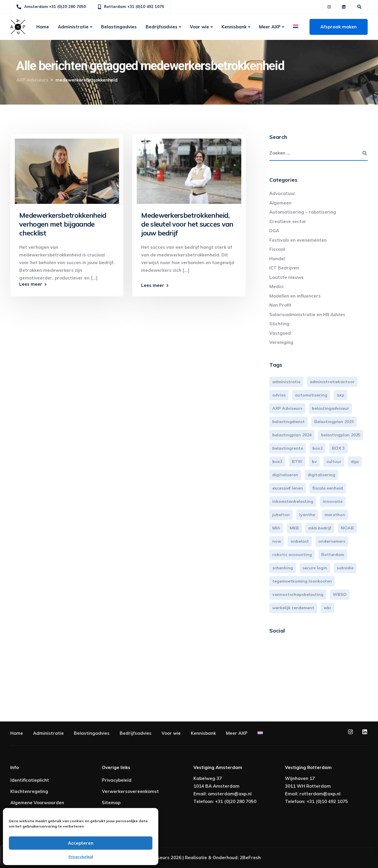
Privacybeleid (81, 857)
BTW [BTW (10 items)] (297, 461)
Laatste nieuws (286, 277)
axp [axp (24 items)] (340, 395)
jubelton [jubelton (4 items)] (281, 515)
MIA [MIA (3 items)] (276, 528)
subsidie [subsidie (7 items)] (345, 568)
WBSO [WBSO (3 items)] (340, 594)
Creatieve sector (288, 221)
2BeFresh (250, 858)
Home (43, 27)
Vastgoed (280, 333)
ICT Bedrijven (284, 268)
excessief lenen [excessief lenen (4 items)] (288, 488)
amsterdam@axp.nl (230, 794)
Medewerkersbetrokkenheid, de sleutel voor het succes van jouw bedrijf (187, 224)
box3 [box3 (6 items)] (277, 461)
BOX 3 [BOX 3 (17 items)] (338, 448)
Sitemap (111, 803)
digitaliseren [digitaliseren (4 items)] (285, 475)
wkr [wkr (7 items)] (328, 608)
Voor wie (199, 27)
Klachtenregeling (29, 791)
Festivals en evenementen (298, 240)
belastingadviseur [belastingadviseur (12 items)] (330, 408)
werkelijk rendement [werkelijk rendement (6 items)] (293, 608)
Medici (276, 286)
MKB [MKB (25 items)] (294, 528)
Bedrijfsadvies (162, 27)
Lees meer (31, 284)
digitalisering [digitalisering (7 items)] (321, 475)
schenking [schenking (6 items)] (283, 568)
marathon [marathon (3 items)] (335, 515)
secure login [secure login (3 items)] (315, 568)
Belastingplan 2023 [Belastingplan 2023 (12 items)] (334, 422)
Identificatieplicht (30, 780)
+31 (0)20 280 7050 (236, 801)
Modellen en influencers (295, 296)
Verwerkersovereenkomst (130, 791)
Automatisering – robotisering (303, 212)
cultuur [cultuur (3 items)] (334, 461)
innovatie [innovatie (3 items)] (333, 501)
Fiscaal (277, 249)
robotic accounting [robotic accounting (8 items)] (292, 555)
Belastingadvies (119, 27)
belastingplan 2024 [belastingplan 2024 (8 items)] (292, 435)
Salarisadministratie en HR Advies (307, 314)
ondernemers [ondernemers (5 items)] (332, 541)
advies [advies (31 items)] (279, 395)
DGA (274, 231)
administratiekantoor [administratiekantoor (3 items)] (332, 382)
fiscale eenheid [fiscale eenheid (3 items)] (328, 488)
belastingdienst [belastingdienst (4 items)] (289, 422)
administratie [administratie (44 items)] (286, 382)
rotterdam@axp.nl (320, 794)
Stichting (279, 324)
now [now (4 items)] (277, 541)
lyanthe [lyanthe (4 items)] (307, 515)
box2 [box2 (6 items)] (317, 448)
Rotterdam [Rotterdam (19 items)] (333, 555)
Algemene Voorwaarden (37, 803)
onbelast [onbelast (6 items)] (300, 541)
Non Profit (280, 305)
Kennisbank (234, 27)
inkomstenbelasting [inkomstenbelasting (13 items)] (293, 501)
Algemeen (280, 203)
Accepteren (81, 843)
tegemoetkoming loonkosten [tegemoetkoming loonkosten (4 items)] (302, 581)
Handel (277, 259)
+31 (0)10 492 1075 (327, 801)
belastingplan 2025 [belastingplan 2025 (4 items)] (341, 435)
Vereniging (281, 342)
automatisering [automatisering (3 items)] (311, 395)
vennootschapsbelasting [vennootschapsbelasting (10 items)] (298, 594)
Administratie (73, 27)
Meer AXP (270, 27)
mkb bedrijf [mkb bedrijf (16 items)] (320, 528)
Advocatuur (282, 193)
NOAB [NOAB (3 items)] (347, 528)
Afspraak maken (339, 27)
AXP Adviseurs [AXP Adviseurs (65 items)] (287, 408)
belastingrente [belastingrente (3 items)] (288, 448)
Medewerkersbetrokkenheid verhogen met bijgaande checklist (63, 224)
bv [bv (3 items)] (314, 461)
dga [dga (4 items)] (355, 461)
